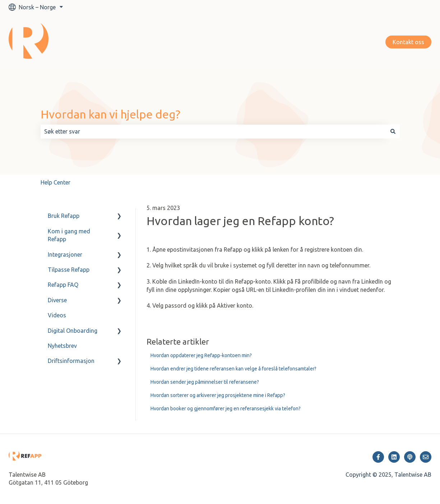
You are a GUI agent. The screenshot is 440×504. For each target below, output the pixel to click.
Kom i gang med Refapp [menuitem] (69, 235)
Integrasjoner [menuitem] (65, 255)
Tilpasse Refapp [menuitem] (69, 270)
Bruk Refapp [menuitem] (64, 216)
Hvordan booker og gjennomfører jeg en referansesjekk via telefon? (226, 409)
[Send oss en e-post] (426, 457)
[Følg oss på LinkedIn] (394, 457)
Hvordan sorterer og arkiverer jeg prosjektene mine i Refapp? (218, 395)
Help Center (55, 182)
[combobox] (213, 131)
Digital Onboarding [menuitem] (73, 331)
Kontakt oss (408, 42)
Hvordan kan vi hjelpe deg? (110, 114)
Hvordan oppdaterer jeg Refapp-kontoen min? (201, 355)
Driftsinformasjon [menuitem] (71, 361)
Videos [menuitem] (57, 315)
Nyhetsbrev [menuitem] (62, 346)
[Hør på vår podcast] (410, 457)
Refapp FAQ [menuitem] (63, 285)
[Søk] (393, 131)
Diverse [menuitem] (57, 300)
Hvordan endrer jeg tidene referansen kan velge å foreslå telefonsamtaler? (233, 369)
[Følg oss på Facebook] (378, 457)
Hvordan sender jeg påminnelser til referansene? (205, 382)
